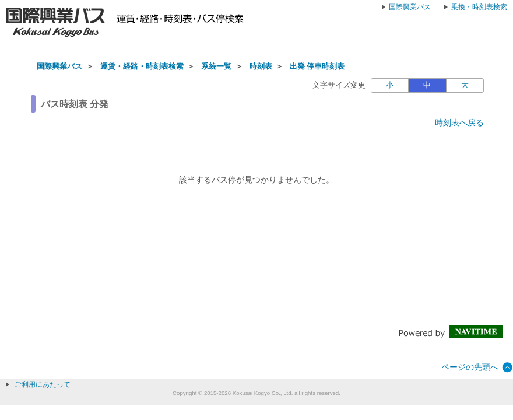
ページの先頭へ (470, 367)
